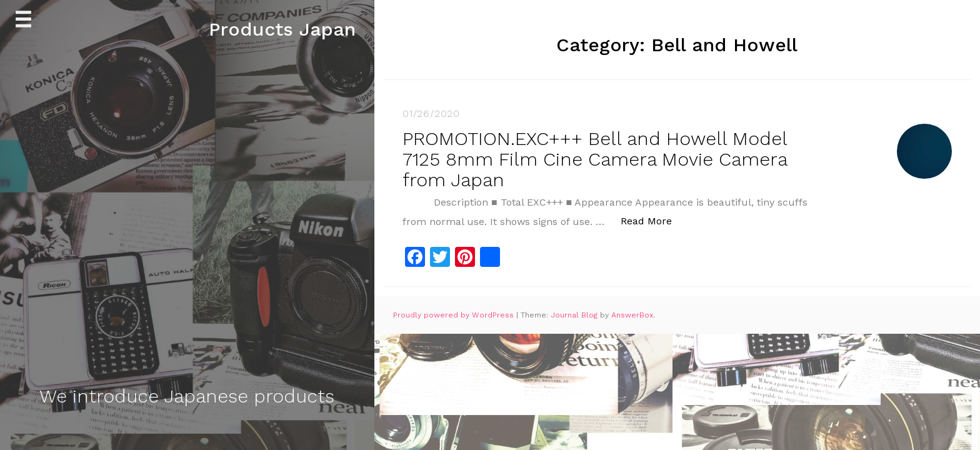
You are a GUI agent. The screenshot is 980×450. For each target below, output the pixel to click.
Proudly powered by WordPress (455, 315)
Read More (653, 220)
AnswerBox (632, 315)
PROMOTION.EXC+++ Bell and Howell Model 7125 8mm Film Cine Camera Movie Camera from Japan (595, 159)
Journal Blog (575, 315)
